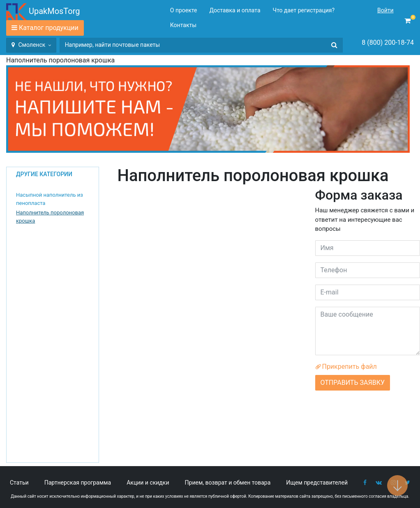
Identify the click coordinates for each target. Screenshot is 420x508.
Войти (385, 10)
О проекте (184, 10)
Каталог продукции (49, 28)
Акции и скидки (148, 483)
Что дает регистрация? (304, 10)
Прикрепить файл (346, 367)
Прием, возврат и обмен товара (228, 483)
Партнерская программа (78, 483)
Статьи (19, 483)
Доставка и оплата (235, 10)
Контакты (183, 25)
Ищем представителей (317, 483)
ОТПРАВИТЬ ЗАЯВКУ (353, 383)
